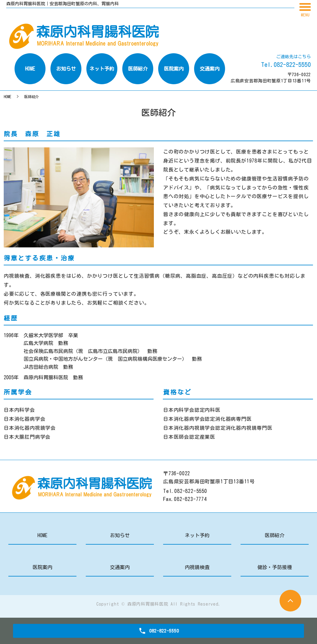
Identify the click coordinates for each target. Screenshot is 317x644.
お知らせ (120, 535)
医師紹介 (275, 535)
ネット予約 (197, 535)
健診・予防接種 (275, 567)
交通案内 (120, 567)
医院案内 (42, 567)
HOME (7, 97)
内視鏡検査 (197, 567)
